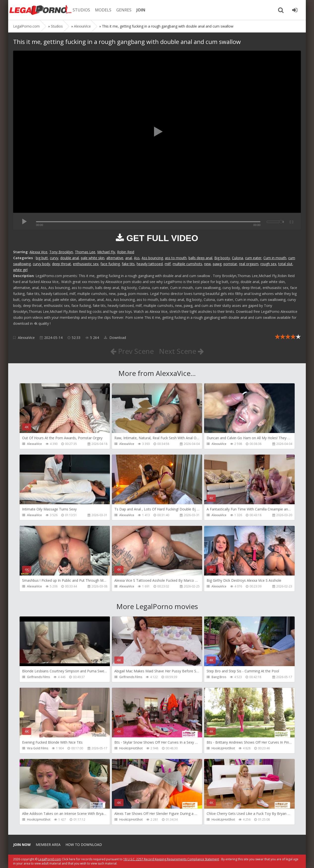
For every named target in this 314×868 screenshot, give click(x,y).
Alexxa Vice (38, 252)
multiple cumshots (187, 264)
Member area (48, 845)
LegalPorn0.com (50, 859)
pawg (217, 264)
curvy (54, 258)
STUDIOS (81, 10)
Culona (237, 258)
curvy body (41, 264)
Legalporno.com (40, 10)
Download (115, 338)
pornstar (230, 264)
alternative (115, 258)
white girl (20, 270)
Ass (137, 258)
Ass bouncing (152, 258)
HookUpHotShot (131, 748)
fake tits (128, 264)
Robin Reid (126, 252)
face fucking (110, 264)
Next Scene (181, 351)
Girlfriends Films (38, 677)
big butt (42, 258)
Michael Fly (106, 252)
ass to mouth (176, 258)
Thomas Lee (85, 252)
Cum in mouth (275, 258)
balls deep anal (200, 258)
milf (168, 264)
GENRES (124, 10)
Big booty (222, 258)
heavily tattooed (150, 264)
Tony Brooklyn (61, 252)
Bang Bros (219, 677)
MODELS (103, 10)
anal (129, 258)
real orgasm (249, 264)
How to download (84, 845)
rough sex (268, 264)
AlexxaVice (26, 338)
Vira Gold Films (38, 748)
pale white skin (93, 258)
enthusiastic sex (86, 264)
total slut (285, 264)
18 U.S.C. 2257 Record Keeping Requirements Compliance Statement (171, 859)
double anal (70, 258)
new (207, 264)
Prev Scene (132, 351)
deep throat (62, 264)
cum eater (253, 258)
